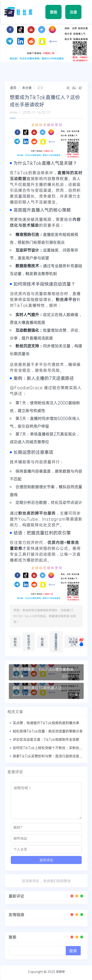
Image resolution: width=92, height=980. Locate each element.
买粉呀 (60, 971)
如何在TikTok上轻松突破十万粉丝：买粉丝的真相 (51, 748)
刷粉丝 (15, 642)
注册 (73, 12)
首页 (13, 88)
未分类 (27, 88)
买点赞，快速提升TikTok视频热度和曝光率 (46, 723)
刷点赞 (42, 642)
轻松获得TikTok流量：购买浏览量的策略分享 (48, 731)
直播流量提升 (56, 642)
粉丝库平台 (29, 642)
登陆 (53, 12)
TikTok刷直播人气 (73, 642)
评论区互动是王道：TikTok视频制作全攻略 (46, 739)
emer (14, 112)
